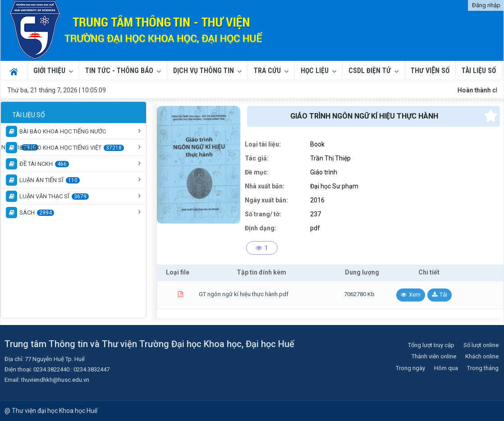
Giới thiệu (49, 71)
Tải (443, 295)
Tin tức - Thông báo (119, 71)
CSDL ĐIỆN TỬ (370, 71)
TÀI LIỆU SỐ (479, 71)
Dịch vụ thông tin (204, 71)
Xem (415, 295)
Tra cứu (267, 71)
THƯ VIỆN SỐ (430, 71)
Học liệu (315, 71)
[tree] (73, 163)
